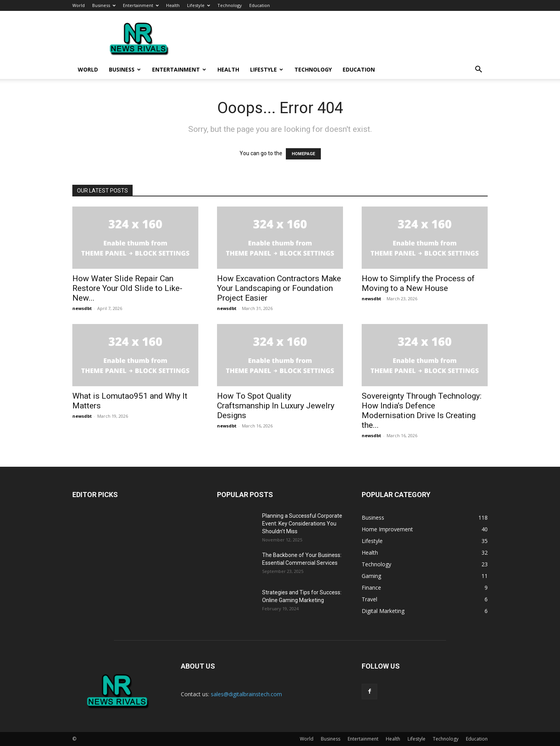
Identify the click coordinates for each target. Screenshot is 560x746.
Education (260, 5)
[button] (478, 70)
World (79, 5)
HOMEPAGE (303, 154)
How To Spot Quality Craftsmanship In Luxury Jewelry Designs (276, 406)
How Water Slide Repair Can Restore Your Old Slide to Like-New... (127, 288)
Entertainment (141, 5)
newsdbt (82, 308)
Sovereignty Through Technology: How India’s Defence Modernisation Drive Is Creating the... (422, 411)
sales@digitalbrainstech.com (246, 694)
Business (104, 5)
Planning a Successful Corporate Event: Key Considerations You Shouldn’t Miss (302, 524)
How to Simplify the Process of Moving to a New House (418, 283)
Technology (230, 5)
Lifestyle (199, 5)
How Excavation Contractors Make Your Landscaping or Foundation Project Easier (279, 288)
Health (173, 5)
